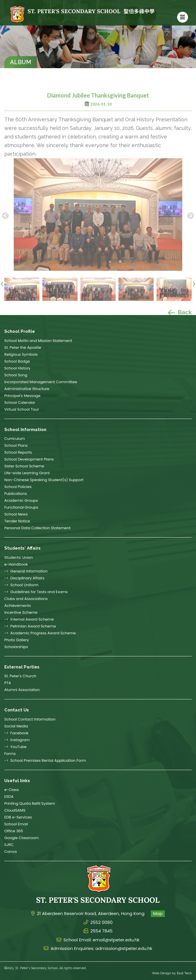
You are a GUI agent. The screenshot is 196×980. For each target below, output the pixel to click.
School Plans (16, 445)
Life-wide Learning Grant (27, 473)
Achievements (18, 606)
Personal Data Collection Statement (37, 528)
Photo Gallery (17, 640)
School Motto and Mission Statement (38, 341)
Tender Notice (17, 521)
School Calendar (20, 403)
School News (16, 514)
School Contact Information (30, 719)
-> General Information (26, 571)
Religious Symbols (21, 354)
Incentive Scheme (21, 612)
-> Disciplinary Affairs (24, 578)
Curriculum (15, 439)
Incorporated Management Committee (41, 382)
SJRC (9, 845)
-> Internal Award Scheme (29, 619)
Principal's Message (22, 396)
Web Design (162, 973)
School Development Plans (29, 459)
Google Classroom (22, 838)
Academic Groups (21, 500)
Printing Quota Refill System (30, 803)
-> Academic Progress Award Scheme (40, 633)
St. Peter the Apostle (23, 348)
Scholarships (16, 647)
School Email (16, 824)
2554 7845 (101, 931)
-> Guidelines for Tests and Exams (36, 592)
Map (158, 913)
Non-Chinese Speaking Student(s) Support (44, 480)
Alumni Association (22, 690)
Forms (10, 754)
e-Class (12, 790)
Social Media (16, 726)
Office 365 (14, 831)
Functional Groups (21, 507)
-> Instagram (17, 740)
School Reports (18, 452)
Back (180, 324)
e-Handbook (16, 564)
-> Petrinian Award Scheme (30, 626)
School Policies (18, 487)
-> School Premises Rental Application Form (45, 760)
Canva (10, 852)
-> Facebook (16, 733)
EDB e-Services (18, 817)
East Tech (184, 973)
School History (17, 368)
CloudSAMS (15, 810)
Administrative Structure (27, 389)
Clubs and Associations (26, 599)
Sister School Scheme (24, 466)
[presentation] (2, 295)
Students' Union (19, 557)
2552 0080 (102, 922)
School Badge (17, 361)
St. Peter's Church (20, 676)
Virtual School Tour (22, 409)
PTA (8, 683)
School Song (16, 375)
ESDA (9, 797)
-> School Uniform (21, 585)
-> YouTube (15, 747)
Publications (16, 494)
